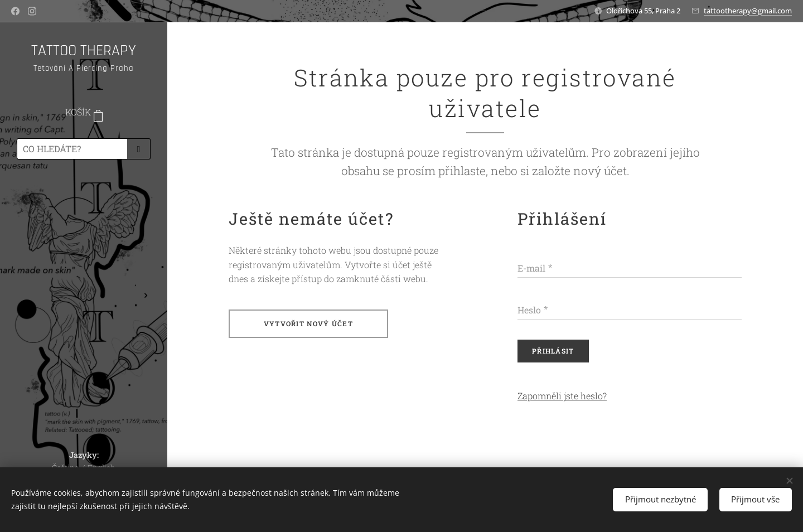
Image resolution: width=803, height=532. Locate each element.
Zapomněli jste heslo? (562, 396)
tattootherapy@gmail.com (748, 11)
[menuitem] (84, 200)
